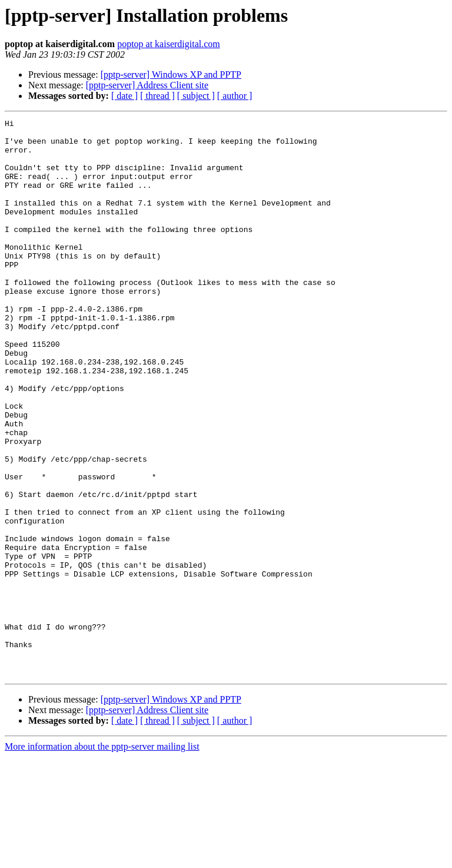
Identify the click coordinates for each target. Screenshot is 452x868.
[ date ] (124, 96)
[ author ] (235, 96)
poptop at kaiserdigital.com (169, 44)
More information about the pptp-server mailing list (102, 858)
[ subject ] (196, 96)
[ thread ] (157, 96)
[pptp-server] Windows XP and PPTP (171, 74)
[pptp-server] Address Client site (147, 85)
